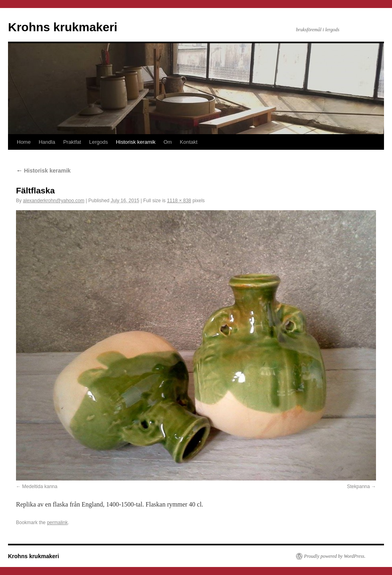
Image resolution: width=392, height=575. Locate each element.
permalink (57, 523)
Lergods (99, 142)
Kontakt (189, 142)
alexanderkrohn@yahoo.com (54, 201)
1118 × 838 (179, 201)
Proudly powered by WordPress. (335, 556)
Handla (47, 142)
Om (168, 142)
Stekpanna (358, 487)
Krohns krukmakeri (63, 27)
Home (24, 142)
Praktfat (72, 142)
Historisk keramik (136, 142)
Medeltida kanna (40, 487)
